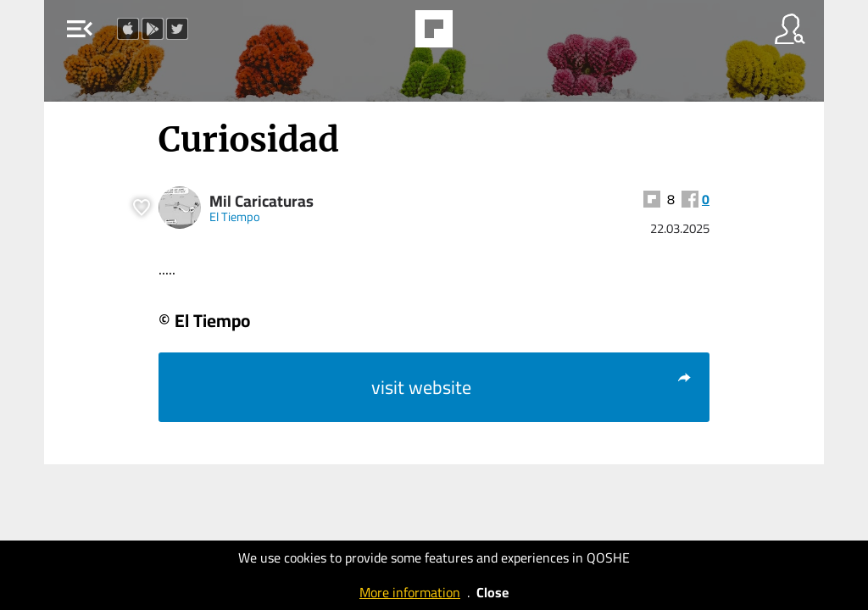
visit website (532, 387)
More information (410, 592)
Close (492, 592)
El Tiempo (235, 216)
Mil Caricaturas (262, 201)
